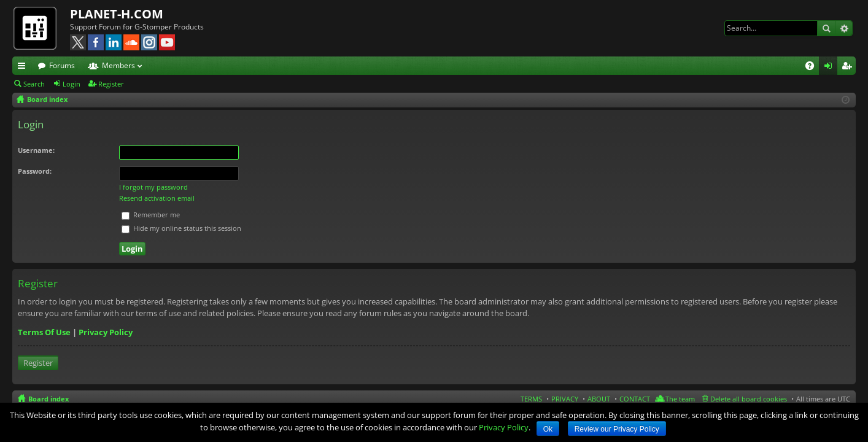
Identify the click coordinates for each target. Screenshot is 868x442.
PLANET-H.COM (117, 14)
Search (826, 28)
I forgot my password (153, 187)
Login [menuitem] (831, 68)
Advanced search (844, 28)
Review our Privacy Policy (617, 429)
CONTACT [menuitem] (635, 399)
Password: (35, 171)
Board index (48, 399)
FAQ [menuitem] (814, 68)
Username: (36, 150)
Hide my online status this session (181, 228)
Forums (62, 65)
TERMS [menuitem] (531, 399)
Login (72, 84)
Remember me (151, 215)
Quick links (24, 68)
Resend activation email (157, 198)
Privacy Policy (106, 332)
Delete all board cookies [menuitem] (749, 399)
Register (111, 84)
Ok (548, 429)
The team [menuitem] (680, 399)
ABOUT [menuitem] (599, 399)
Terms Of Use (44, 332)
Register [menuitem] (849, 68)
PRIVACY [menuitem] (565, 399)
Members (118, 65)
